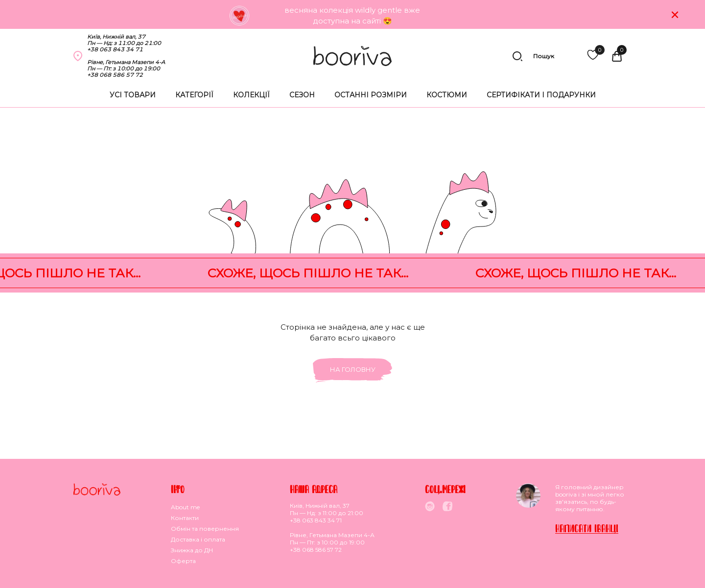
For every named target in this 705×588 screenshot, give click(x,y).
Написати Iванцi (587, 528)
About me (185, 507)
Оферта (183, 561)
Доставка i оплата (198, 539)
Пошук (533, 56)
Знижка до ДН (192, 550)
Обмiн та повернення (205, 529)
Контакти (185, 518)
